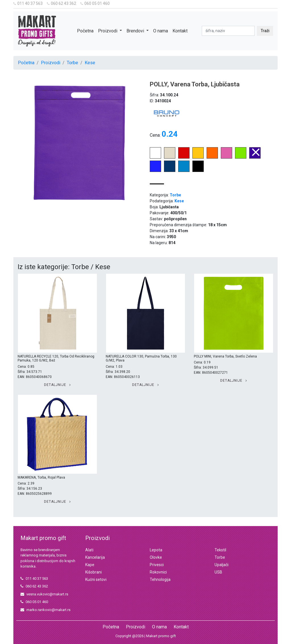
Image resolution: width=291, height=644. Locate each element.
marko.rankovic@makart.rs (45, 610)
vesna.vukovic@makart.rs (44, 594)
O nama (161, 31)
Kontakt (180, 31)
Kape (90, 565)
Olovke (156, 557)
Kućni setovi (96, 579)
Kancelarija (95, 557)
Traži (265, 31)
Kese (90, 63)
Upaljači (222, 565)
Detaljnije (57, 385)
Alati (89, 550)
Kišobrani (93, 572)
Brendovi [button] (136, 31)
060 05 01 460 (95, 3)
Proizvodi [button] (108, 31)
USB (218, 572)
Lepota (156, 550)
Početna (85, 31)
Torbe (72, 63)
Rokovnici (158, 572)
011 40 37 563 (28, 3)
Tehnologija (160, 579)
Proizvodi (51, 63)
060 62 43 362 (62, 3)
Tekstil (220, 550)
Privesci (157, 565)
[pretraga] (228, 31)
